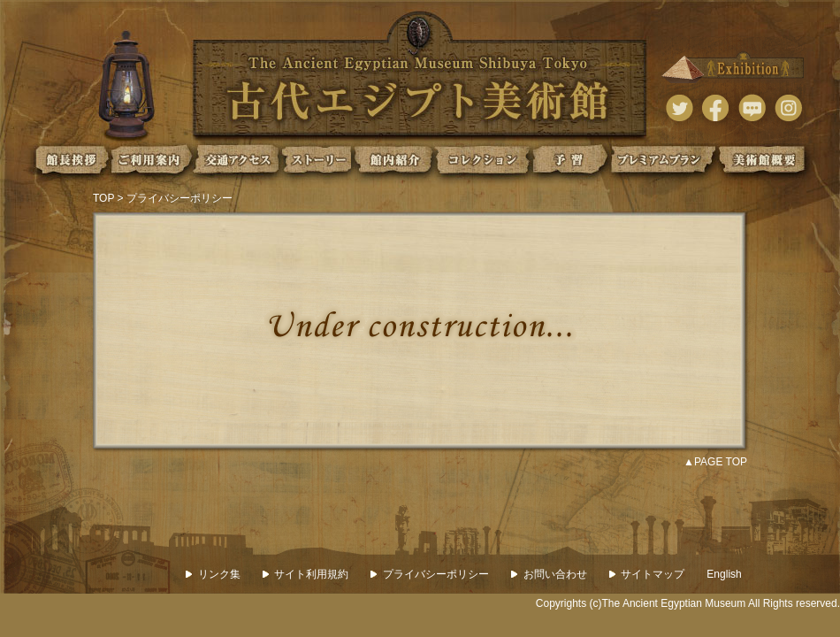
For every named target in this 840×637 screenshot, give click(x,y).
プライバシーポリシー (430, 574)
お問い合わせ (549, 574)
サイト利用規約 (306, 574)
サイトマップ (647, 574)
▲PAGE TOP (715, 462)
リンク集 (213, 574)
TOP (103, 198)
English (724, 574)
